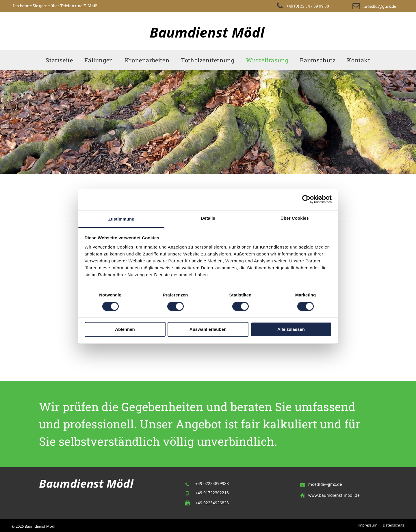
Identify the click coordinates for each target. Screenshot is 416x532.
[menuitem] (59, 60)
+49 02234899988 (212, 483)
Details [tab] (208, 218)
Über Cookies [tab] (295, 218)
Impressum (367, 525)
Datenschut (393, 525)
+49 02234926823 (212, 503)
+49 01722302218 (212, 493)
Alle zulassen (291, 330)
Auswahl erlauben (208, 330)
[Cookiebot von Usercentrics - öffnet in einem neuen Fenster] (306, 199)
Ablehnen (125, 330)
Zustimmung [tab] (121, 219)
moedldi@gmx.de (325, 484)
